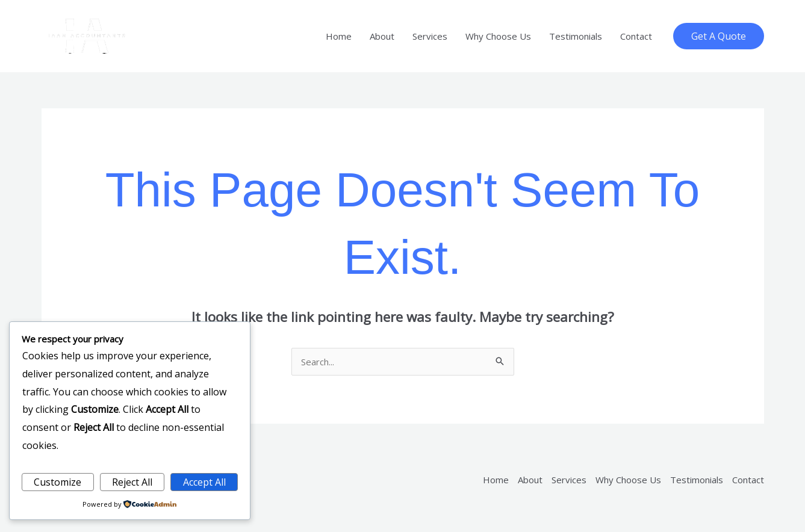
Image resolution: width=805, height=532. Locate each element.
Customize (57, 482)
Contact (636, 36)
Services (430, 36)
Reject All (132, 482)
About (382, 36)
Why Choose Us (498, 36)
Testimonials (576, 36)
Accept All (204, 482)
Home (339, 36)
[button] (719, 36)
